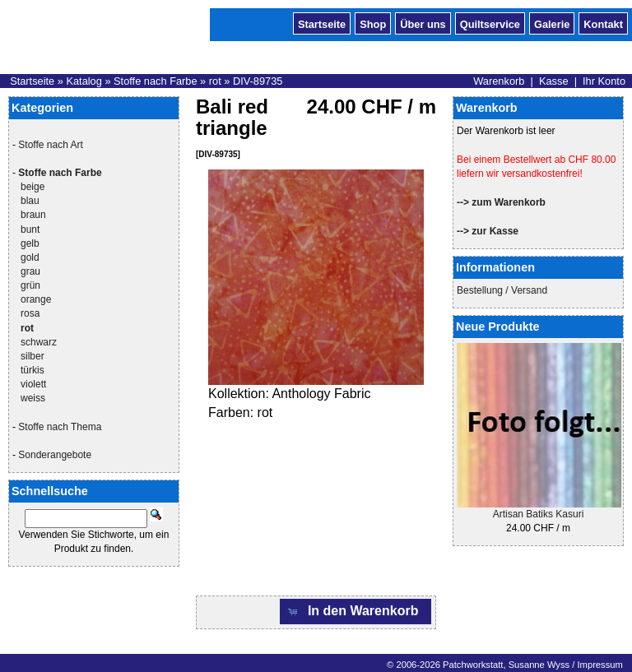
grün (30, 285)
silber (33, 356)
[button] (355, 612)
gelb (30, 243)
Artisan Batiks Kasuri (539, 514)
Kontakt (603, 23)
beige (33, 187)
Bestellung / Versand (502, 290)
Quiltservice (490, 23)
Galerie (552, 23)
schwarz (39, 342)
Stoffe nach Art (51, 145)
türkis (33, 370)
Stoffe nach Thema (60, 427)
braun (33, 215)
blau (30, 201)
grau (30, 271)
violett (33, 384)
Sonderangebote (55, 455)
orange (36, 299)
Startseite (322, 23)
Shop (373, 23)
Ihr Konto (604, 81)
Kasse (554, 81)
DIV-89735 (258, 81)
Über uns (423, 23)
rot (215, 81)
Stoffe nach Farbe (156, 81)
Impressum (599, 665)
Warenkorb (499, 81)
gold (30, 257)
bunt (30, 229)
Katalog (84, 81)
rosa (30, 313)
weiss (33, 398)
